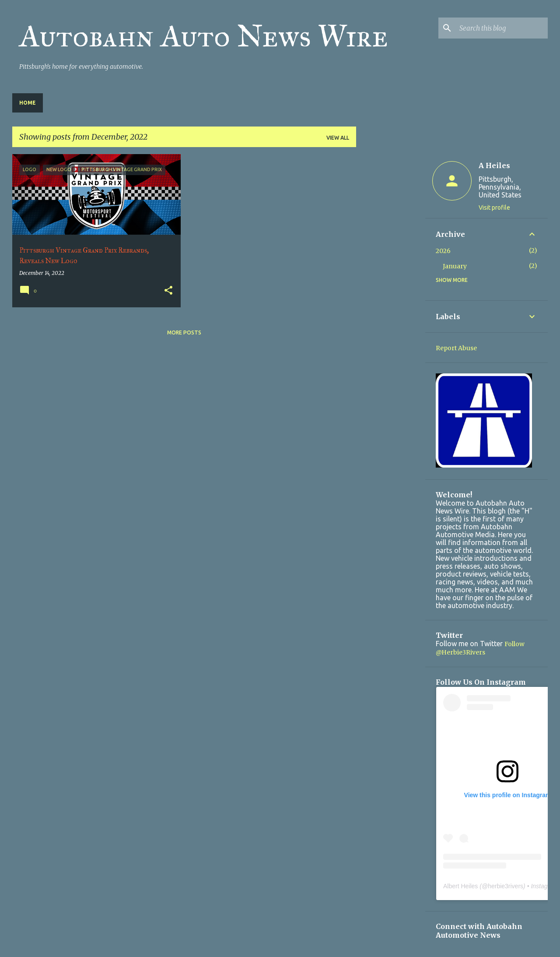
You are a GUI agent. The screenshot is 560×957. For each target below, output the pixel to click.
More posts (184, 332)
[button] (168, 291)
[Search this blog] (502, 28)
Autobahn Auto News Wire (204, 36)
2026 (443, 251)
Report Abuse (456, 348)
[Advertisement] (391, 285)
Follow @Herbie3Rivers (480, 648)
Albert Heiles (460, 886)
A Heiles (494, 165)
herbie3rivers (506, 886)
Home (28, 103)
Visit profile (494, 208)
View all (338, 138)
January (455, 266)
